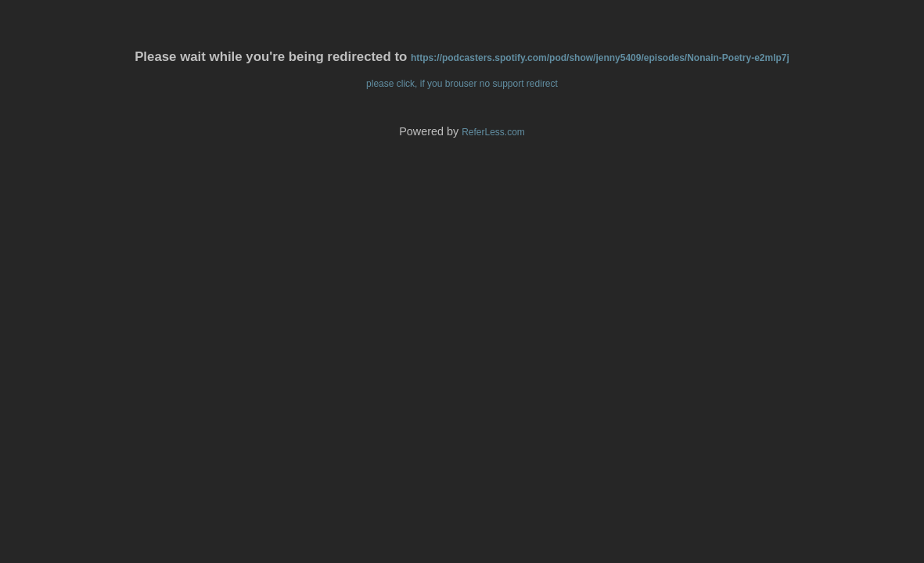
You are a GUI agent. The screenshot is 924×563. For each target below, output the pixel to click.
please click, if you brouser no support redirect (462, 84)
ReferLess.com (493, 132)
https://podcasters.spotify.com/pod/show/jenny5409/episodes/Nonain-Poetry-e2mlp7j (600, 58)
